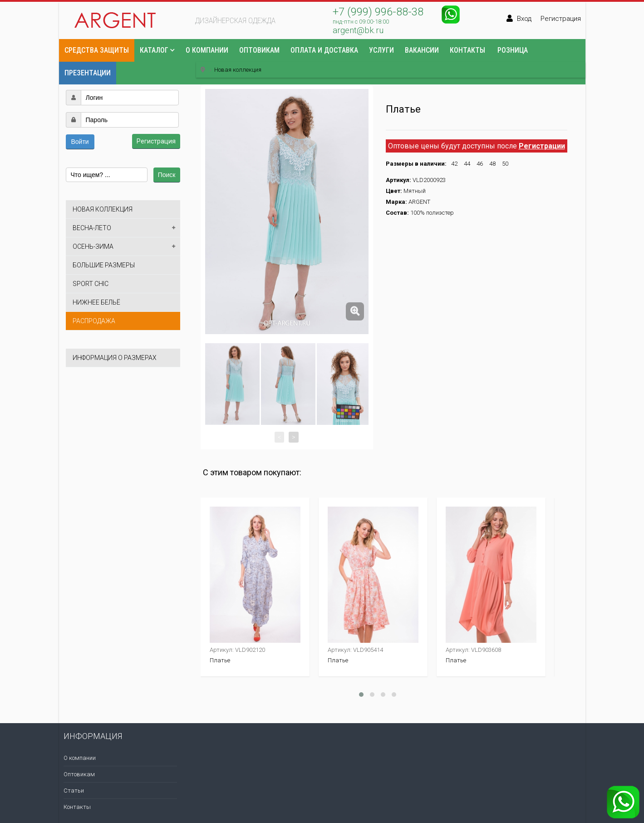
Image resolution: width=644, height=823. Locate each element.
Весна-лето (92, 228)
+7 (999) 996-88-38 (378, 12)
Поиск (167, 175)
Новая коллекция (103, 209)
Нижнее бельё (96, 302)
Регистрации (542, 146)
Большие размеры (104, 265)
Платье (220, 660)
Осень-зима (93, 246)
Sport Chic (91, 284)
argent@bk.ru (358, 30)
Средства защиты (97, 50)
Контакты (467, 50)
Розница (513, 50)
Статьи (74, 791)
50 (505, 164)
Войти (80, 142)
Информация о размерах (115, 358)
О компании (207, 50)
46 (480, 164)
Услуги (381, 50)
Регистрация (561, 19)
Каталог (154, 50)
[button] (73, 76)
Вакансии (422, 50)
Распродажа (94, 321)
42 (454, 164)
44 (467, 164)
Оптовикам (259, 50)
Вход (524, 19)
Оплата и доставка (324, 50)
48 (492, 164)
